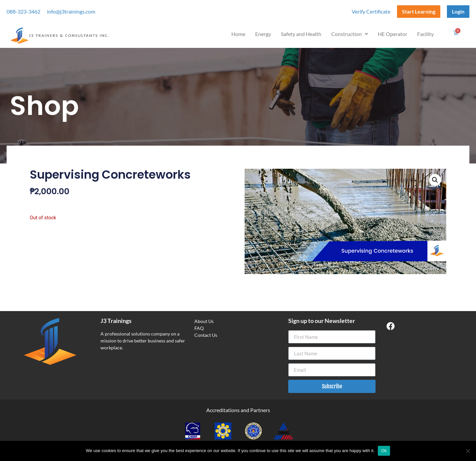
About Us (204, 321)
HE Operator (393, 34)
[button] (350, 34)
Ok (384, 451)
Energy (263, 34)
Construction (350, 34)
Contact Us (206, 335)
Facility (425, 34)
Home (238, 34)
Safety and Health (301, 34)
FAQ (199, 328)
